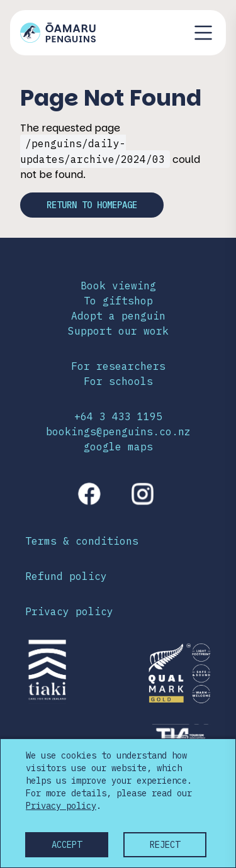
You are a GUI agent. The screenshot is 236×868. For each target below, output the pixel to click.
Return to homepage (92, 205)
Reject (165, 845)
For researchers (118, 366)
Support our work (118, 331)
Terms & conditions (82, 541)
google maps (118, 447)
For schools (118, 381)
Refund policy (66, 576)
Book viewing (118, 286)
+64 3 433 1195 (118, 416)
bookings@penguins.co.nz (118, 431)
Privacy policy (69, 611)
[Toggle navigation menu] (203, 33)
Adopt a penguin (118, 316)
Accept (67, 845)
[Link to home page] (58, 33)
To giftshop (118, 301)
